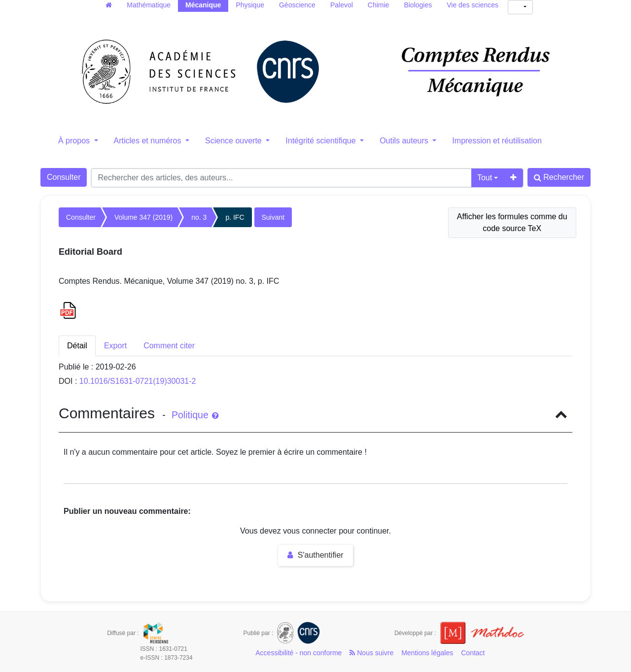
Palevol (342, 5)
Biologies (418, 5)
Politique (195, 415)
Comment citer (169, 346)
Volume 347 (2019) (143, 217)
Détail (77, 346)
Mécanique (203, 5)
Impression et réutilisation (497, 141)
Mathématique (149, 5)
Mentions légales (427, 653)
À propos (75, 141)
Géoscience (297, 5)
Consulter (64, 177)
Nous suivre (371, 653)
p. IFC (235, 217)
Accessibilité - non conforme (298, 653)
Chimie (379, 5)
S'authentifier (315, 555)
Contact (473, 653)
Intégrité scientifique (322, 141)
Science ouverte (234, 141)
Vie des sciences (473, 5)
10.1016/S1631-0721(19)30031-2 (138, 381)
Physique (250, 5)
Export (115, 346)
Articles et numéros (149, 141)
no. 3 (199, 217)
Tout (485, 178)
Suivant (273, 217)
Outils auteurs (405, 141)
